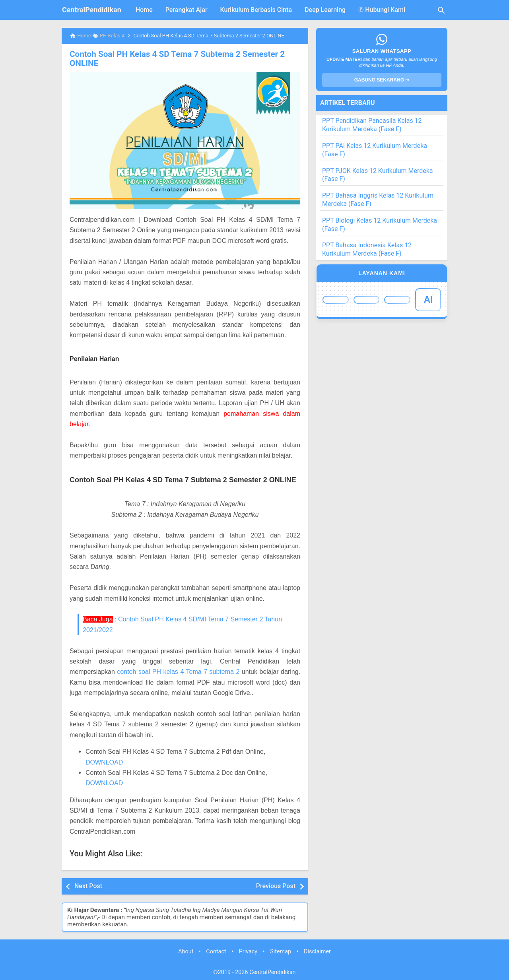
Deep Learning (325, 10)
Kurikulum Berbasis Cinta (256, 10)
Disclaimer (317, 951)
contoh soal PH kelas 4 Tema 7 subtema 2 (178, 671)
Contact (216, 951)
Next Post (88, 886)
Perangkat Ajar (187, 10)
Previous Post (276, 886)
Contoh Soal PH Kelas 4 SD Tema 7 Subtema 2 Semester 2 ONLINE (174, 58)
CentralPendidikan (92, 10)
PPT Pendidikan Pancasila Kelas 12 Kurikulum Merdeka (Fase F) (372, 125)
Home (144, 10)
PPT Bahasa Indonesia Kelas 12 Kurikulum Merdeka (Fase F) (367, 249)
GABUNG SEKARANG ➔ (382, 80)
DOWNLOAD (104, 762)
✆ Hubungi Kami (382, 10)
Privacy (248, 951)
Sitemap (281, 951)
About (186, 951)
